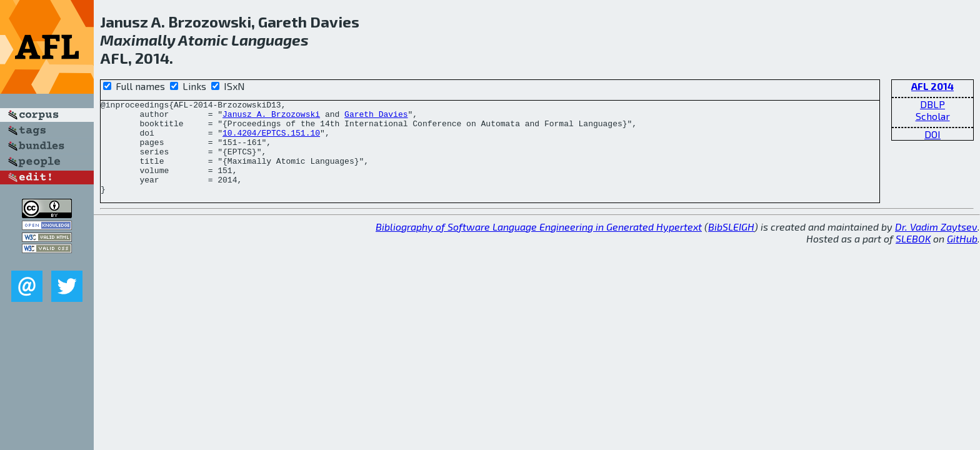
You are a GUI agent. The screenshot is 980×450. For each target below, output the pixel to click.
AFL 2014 (932, 86)
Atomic (203, 40)
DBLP (932, 104)
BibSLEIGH (731, 245)
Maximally (138, 40)
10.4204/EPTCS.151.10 (271, 140)
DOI (932, 134)
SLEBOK (913, 257)
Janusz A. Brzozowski (271, 117)
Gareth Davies (376, 117)
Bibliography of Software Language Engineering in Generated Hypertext (539, 245)
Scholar (933, 116)
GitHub (962, 257)
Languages (270, 40)
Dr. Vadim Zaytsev (936, 245)
